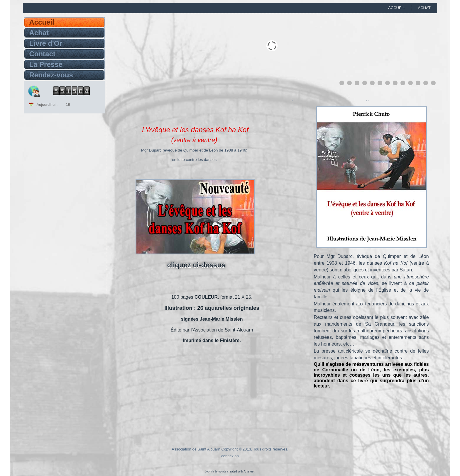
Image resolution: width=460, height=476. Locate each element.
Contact (42, 54)
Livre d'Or (45, 43)
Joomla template (215, 471)
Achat (424, 8)
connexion (230, 456)
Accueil (396, 8)
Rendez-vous (51, 75)
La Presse (46, 64)
